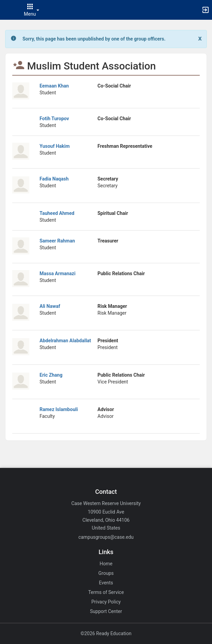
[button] (9, 10)
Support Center (106, 611)
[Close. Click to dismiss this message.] (200, 38)
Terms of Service (106, 592)
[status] (94, 39)
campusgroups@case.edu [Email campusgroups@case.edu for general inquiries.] (106, 537)
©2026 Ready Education (106, 633)
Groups (106, 573)
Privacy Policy (106, 602)
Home (106, 564)
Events (106, 583)
